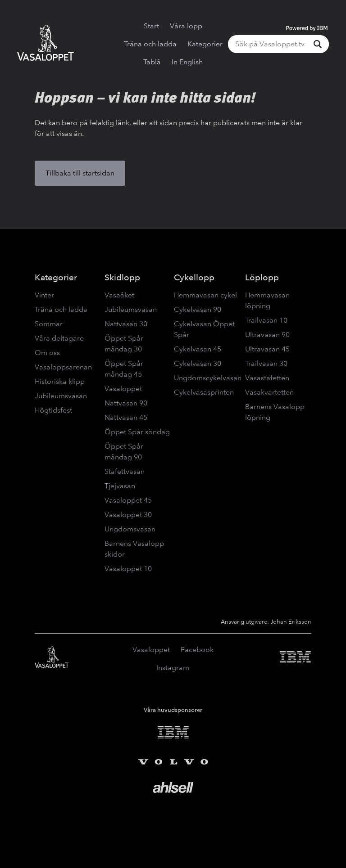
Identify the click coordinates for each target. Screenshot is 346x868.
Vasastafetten (267, 378)
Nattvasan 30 (126, 324)
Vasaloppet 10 (128, 569)
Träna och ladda (150, 44)
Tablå (152, 62)
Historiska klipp (60, 381)
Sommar (49, 324)
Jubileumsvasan (61, 396)
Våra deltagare (59, 338)
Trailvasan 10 (266, 320)
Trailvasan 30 (266, 363)
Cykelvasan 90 (198, 309)
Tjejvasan (120, 486)
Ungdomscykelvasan (208, 378)
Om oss (47, 353)
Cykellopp (194, 277)
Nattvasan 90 (126, 403)
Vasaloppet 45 (128, 500)
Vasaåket (119, 295)
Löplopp (262, 277)
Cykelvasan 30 (198, 363)
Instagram (173, 668)
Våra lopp (186, 26)
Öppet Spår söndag (137, 432)
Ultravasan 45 (267, 349)
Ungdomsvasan (130, 529)
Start (151, 26)
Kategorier (205, 44)
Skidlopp (122, 277)
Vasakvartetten (269, 392)
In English (187, 62)
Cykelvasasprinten (204, 392)
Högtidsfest (53, 410)
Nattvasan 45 (126, 417)
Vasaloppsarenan (63, 367)
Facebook (197, 650)
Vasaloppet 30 (128, 515)
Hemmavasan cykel (205, 295)
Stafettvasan (125, 471)
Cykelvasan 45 (198, 349)
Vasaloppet (123, 389)
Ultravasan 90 (267, 335)
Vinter (44, 295)
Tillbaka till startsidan (80, 173)
